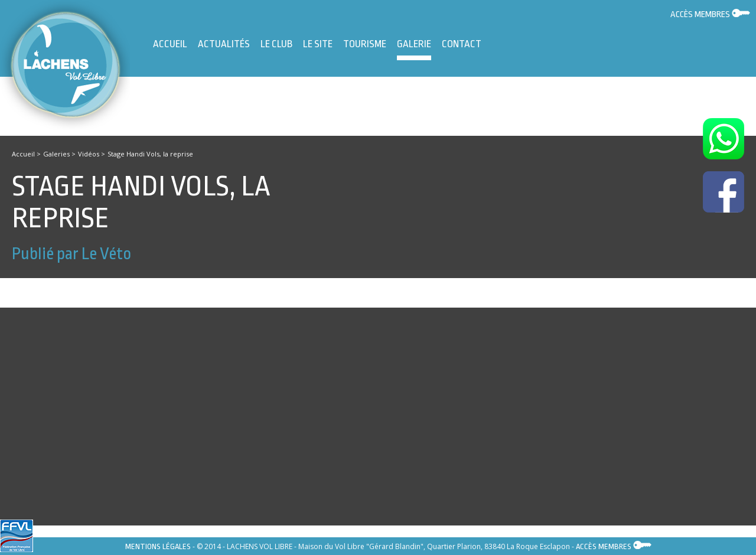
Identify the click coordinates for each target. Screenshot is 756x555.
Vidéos (89, 154)
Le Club (276, 44)
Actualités (224, 44)
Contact (462, 44)
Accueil (170, 44)
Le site (318, 44)
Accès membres (710, 14)
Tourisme (365, 44)
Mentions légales (158, 546)
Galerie (414, 49)
